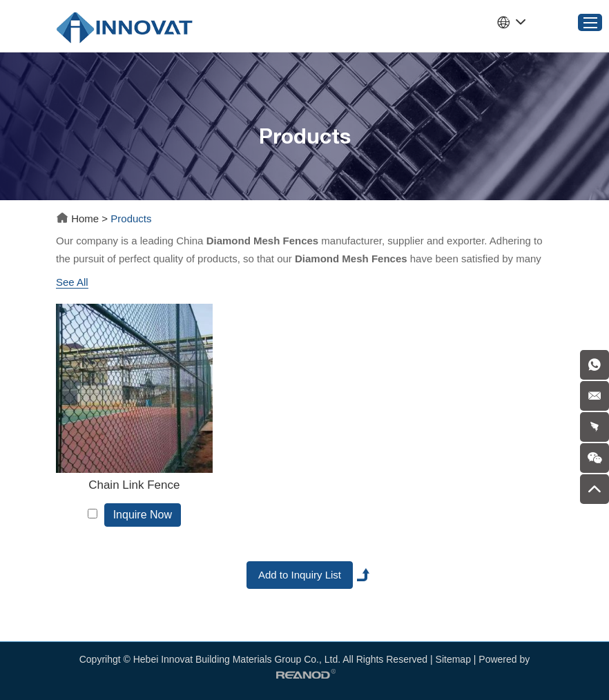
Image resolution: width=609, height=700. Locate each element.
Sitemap (453, 659)
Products (131, 218)
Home (79, 218)
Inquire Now (143, 515)
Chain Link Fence (134, 485)
